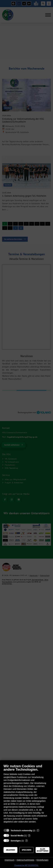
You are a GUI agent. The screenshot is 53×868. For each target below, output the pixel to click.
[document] (26, 796)
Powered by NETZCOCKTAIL (26, 865)
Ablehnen (10, 850)
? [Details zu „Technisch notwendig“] (38, 830)
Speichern (26, 850)
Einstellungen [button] (42, 860)
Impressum (10, 860)
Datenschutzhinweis (26, 860)
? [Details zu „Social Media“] (29, 836)
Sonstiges (16, 841)
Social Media (17, 836)
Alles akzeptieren (42, 850)
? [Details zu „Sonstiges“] (27, 841)
